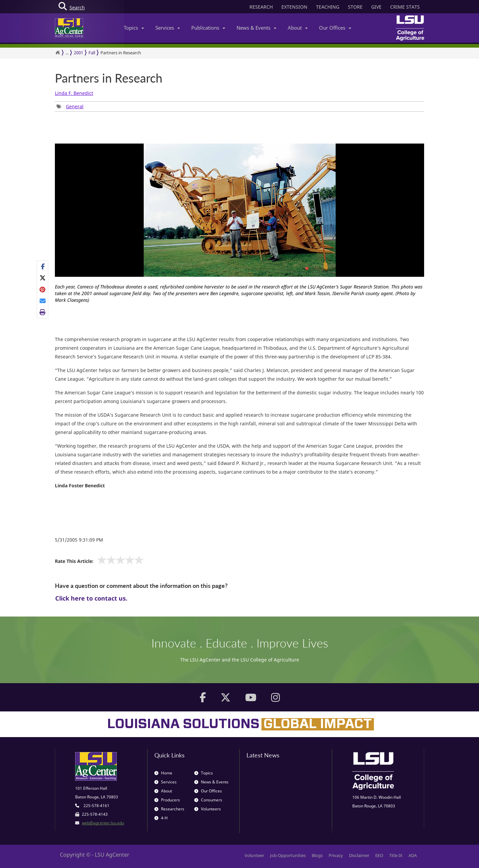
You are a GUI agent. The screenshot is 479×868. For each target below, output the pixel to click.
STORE (355, 7)
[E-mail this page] (43, 301)
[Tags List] (70, 106)
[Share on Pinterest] (43, 289)
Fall (92, 53)
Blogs (317, 855)
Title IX (396, 855)
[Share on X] (43, 278)
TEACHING (328, 7)
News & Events (256, 28)
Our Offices (335, 28)
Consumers (208, 800)
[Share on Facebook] (43, 266)
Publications (208, 28)
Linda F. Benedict (74, 93)
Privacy (336, 855)
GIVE (376, 7)
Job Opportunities (288, 855)
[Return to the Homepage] (58, 53)
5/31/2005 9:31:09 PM (79, 540)
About (298, 28)
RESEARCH (261, 7)
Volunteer (254, 855)
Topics (134, 28)
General (75, 106)
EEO (379, 855)
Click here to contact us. (91, 598)
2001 (79, 53)
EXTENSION (294, 7)
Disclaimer (359, 855)
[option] (239, 226)
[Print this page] (43, 312)
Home (163, 773)
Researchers (169, 809)
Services (168, 28)
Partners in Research (109, 78)
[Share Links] (42, 289)
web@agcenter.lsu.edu (103, 823)
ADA (413, 855)
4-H (161, 818)
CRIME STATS (405, 7)
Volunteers (208, 809)
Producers (167, 800)
